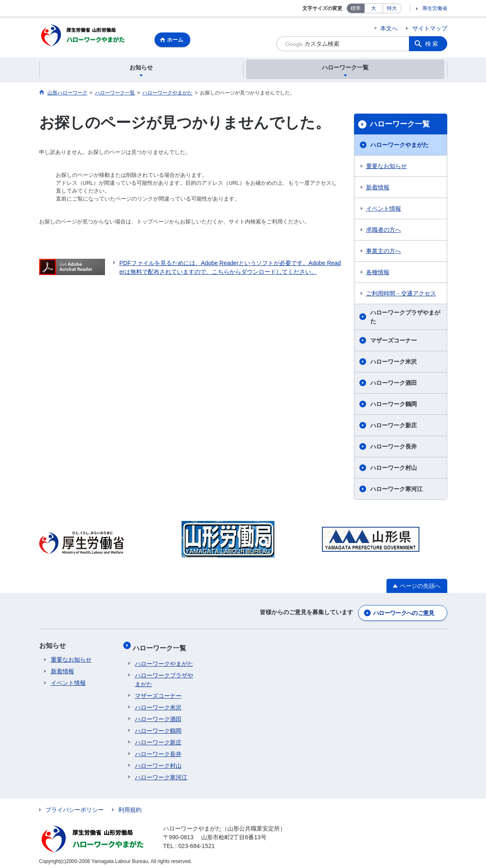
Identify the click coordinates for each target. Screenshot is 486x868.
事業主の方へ (384, 252)
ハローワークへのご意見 (404, 613)
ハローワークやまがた (399, 146)
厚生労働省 (435, 8)
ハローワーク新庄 (394, 427)
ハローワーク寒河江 (396, 490)
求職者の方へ (384, 231)
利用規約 (130, 806)
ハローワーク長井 (394, 448)
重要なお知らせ (386, 167)
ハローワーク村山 (394, 469)
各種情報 (378, 273)
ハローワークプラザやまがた (405, 318)
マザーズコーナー (394, 342)
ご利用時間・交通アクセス (401, 295)
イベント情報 (384, 210)
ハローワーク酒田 (394, 384)
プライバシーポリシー (75, 806)
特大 (392, 8)
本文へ (389, 28)
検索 (432, 44)
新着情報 (378, 188)
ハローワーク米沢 (394, 363)
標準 (356, 8)
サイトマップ (430, 28)
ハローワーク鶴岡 (394, 405)
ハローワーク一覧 (400, 125)
